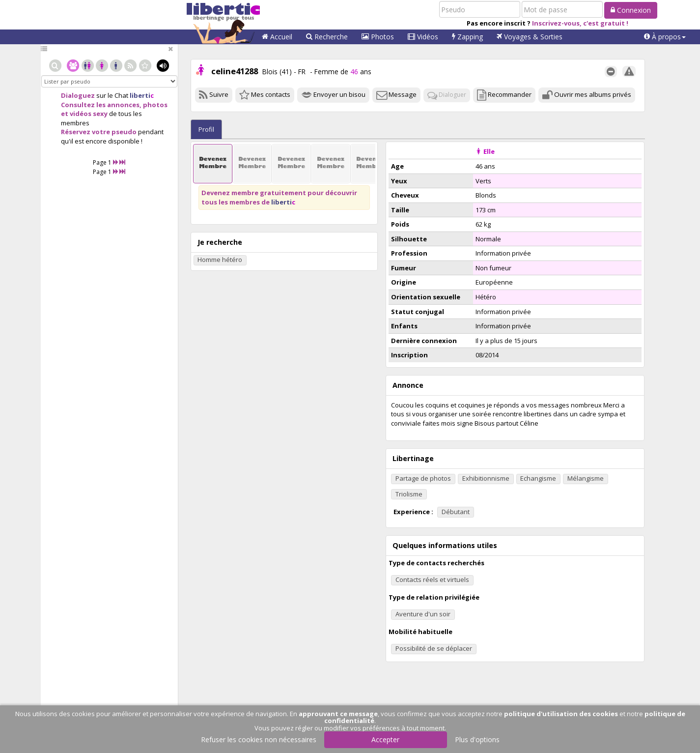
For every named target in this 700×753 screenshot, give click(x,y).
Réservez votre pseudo (99, 132)
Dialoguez (78, 95)
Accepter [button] (385, 739)
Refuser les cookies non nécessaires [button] (259, 739)
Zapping (467, 37)
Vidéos (423, 37)
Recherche (327, 37)
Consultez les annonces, (101, 105)
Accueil (277, 37)
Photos (378, 37)
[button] (665, 37)
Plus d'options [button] (477, 739)
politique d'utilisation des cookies (561, 714)
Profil (206, 129)
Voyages (530, 37)
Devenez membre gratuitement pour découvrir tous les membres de (279, 197)
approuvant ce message (338, 714)
